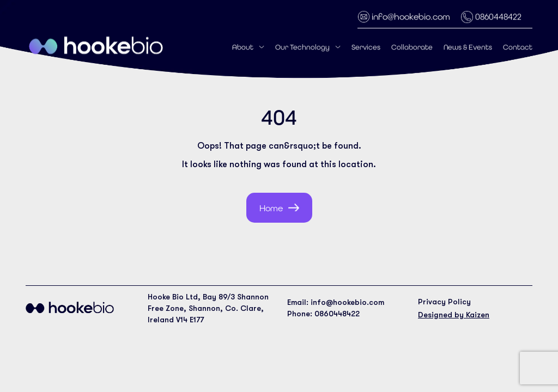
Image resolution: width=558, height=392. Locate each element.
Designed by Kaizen (454, 315)
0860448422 (498, 16)
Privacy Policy (444, 302)
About (243, 47)
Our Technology (302, 47)
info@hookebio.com (411, 16)
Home (271, 208)
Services (366, 47)
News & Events (468, 47)
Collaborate (412, 47)
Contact (518, 47)
